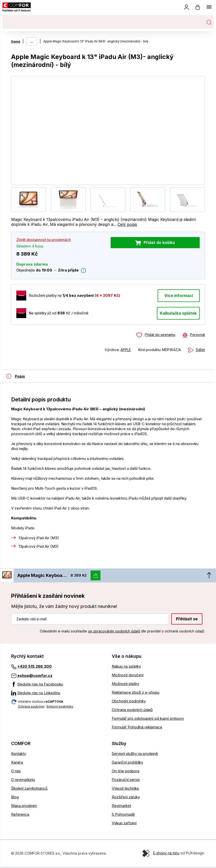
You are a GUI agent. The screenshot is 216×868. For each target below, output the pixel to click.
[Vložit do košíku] (96, 576)
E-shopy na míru (166, 853)
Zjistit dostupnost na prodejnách (44, 240)
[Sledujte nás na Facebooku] (58, 685)
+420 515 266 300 (35, 667)
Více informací (179, 296)
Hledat (209, 22)
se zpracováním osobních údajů (114, 632)
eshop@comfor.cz (35, 676)
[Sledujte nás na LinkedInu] (58, 693)
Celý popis (127, 224)
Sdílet (200, 350)
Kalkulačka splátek (178, 313)
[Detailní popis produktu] (14, 376)
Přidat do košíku (159, 242)
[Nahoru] (209, 576)
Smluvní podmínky (60, 707)
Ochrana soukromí (31, 707)
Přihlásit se (187, 619)
